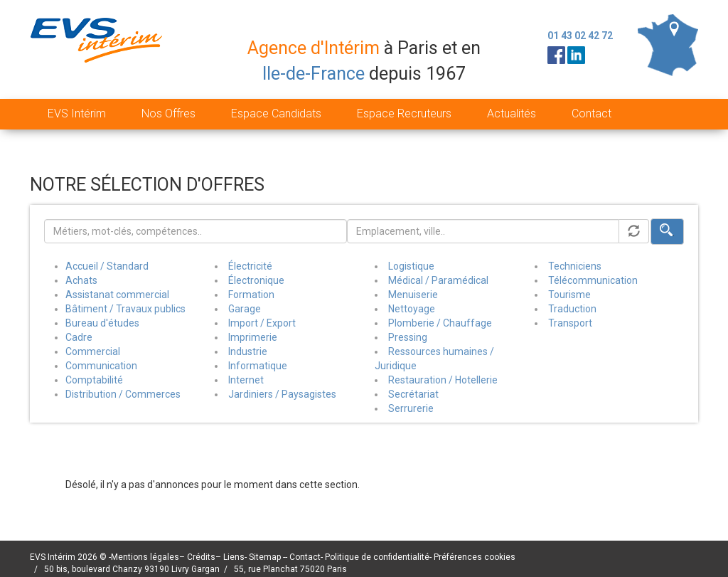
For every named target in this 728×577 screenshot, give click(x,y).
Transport (570, 323)
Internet (246, 380)
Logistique (411, 266)
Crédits (201, 557)
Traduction (572, 309)
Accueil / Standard (107, 266)
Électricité (250, 266)
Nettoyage (412, 309)
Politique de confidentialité (377, 557)
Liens (234, 557)
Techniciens (575, 266)
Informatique (258, 366)
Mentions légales (145, 557)
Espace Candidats (276, 113)
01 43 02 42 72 (580, 36)
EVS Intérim (77, 113)
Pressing (408, 337)
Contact (591, 113)
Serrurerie (411, 408)
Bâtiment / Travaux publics (125, 309)
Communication (101, 366)
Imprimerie (253, 337)
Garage (245, 309)
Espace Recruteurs (404, 113)
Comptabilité (94, 380)
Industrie (248, 351)
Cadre (79, 337)
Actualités (512, 113)
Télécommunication (593, 280)
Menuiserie (413, 295)
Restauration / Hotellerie (443, 380)
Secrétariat (413, 394)
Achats (81, 280)
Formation (251, 295)
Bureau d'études (102, 323)
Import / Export (262, 323)
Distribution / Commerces (123, 394)
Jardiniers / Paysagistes (282, 394)
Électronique (256, 280)
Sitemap (266, 557)
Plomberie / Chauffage (440, 323)
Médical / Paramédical (438, 280)
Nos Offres (168, 113)
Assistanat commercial (117, 295)
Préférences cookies (475, 557)
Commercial (93, 351)
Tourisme (569, 295)
